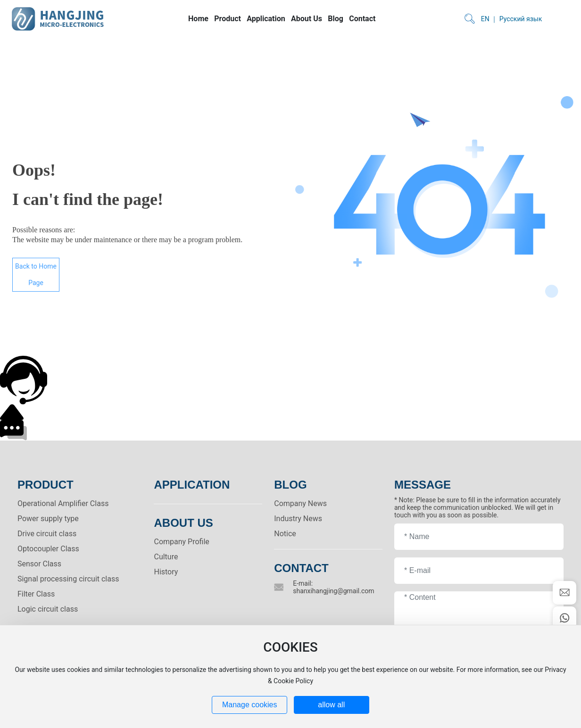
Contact (301, 568)
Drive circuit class (47, 534)
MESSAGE (423, 485)
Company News (300, 503)
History (166, 572)
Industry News (298, 519)
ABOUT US (183, 523)
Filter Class (36, 594)
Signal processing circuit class (68, 579)
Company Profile (181, 542)
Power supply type (48, 519)
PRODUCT (46, 485)
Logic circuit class (48, 609)
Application (192, 485)
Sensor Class (39, 564)
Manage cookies (250, 705)
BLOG (290, 485)
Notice (285, 534)
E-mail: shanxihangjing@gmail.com (333, 587)
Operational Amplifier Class (63, 503)
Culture (166, 557)
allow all (331, 705)
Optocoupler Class (48, 549)
